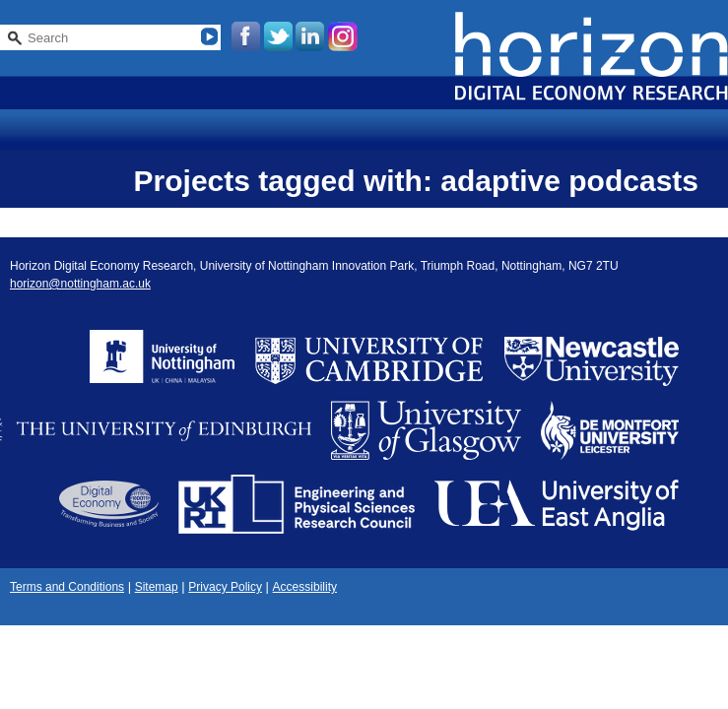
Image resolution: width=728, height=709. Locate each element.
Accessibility (305, 587)
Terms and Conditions (67, 587)
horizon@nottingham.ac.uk (80, 284)
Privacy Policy (225, 587)
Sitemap (157, 587)
